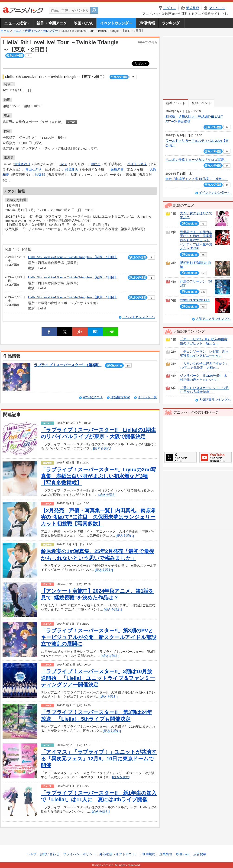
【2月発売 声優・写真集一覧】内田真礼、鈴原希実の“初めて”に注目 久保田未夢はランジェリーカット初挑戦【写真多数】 (98, 517)
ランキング (171, 23)
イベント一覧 (147, 397)
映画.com (183, 854)
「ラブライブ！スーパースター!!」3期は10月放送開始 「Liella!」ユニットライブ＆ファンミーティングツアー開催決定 (98, 678)
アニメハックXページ (180, 457)
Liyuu (63, 164)
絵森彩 (40, 175)
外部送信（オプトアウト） (119, 854)
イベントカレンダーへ (139, 317)
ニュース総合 (17, 23)
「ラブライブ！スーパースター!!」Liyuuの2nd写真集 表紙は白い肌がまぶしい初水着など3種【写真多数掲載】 (98, 476)
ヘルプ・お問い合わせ (43, 854)
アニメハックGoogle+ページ (215, 457)
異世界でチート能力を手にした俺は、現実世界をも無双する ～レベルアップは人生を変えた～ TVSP (196, 240)
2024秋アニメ (93, 397)
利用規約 (149, 854)
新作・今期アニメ (51, 23)
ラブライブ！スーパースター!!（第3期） (68, 365)
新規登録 (193, 8)
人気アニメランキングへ (213, 319)
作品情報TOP (120, 397)
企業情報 (166, 854)
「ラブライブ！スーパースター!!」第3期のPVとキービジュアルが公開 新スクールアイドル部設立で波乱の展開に (99, 637)
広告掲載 (200, 854)
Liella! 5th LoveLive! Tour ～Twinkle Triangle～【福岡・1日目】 (73, 257)
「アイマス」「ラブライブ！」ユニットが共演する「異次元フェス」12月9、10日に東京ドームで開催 (99, 759)
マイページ (217, 8)
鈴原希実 (72, 169)
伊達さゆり (22, 164)
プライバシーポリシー (79, 854)
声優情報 (147, 23)
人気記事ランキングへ (215, 400)
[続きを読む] (102, 448)
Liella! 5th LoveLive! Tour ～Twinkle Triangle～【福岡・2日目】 (73, 277)
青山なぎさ (33, 169)
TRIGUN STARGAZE (195, 300)
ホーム (5, 31)
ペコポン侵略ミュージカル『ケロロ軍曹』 (196, 160)
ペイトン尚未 (137, 164)
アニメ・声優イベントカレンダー (116, 23)
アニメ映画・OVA (83, 23)
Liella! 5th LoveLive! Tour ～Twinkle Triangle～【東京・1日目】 (73, 297)
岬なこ (96, 164)
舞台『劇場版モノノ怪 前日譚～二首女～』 (197, 179)
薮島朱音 (117, 169)
